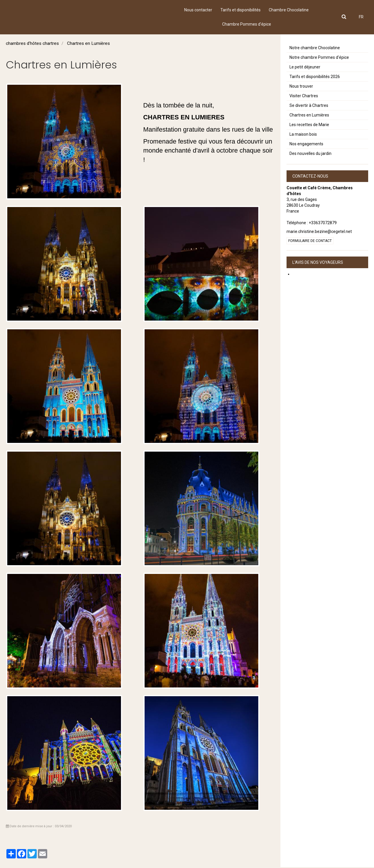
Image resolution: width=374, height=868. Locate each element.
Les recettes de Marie (309, 125)
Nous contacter (198, 10)
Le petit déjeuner (305, 68)
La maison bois (303, 135)
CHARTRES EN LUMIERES (184, 118)
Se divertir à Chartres (309, 106)
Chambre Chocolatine (289, 10)
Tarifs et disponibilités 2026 (315, 77)
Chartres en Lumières (309, 116)
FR (361, 17)
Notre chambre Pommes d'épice (319, 58)
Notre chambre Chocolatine (315, 49)
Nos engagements (306, 145)
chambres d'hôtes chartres (32, 44)
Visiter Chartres (304, 97)
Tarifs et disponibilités (240, 10)
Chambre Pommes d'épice (247, 25)
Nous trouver (301, 87)
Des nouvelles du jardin (310, 154)
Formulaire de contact (310, 242)
